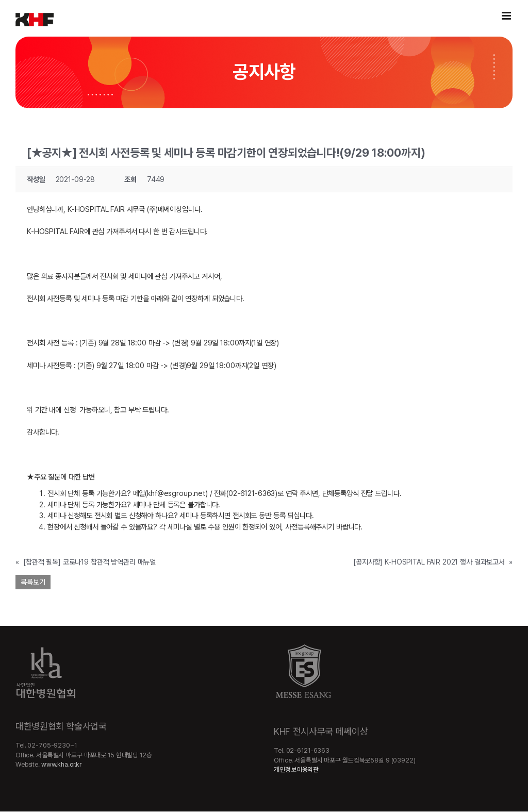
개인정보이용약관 (296, 769)
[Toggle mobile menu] (507, 16)
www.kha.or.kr (61, 764)
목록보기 (33, 582)
